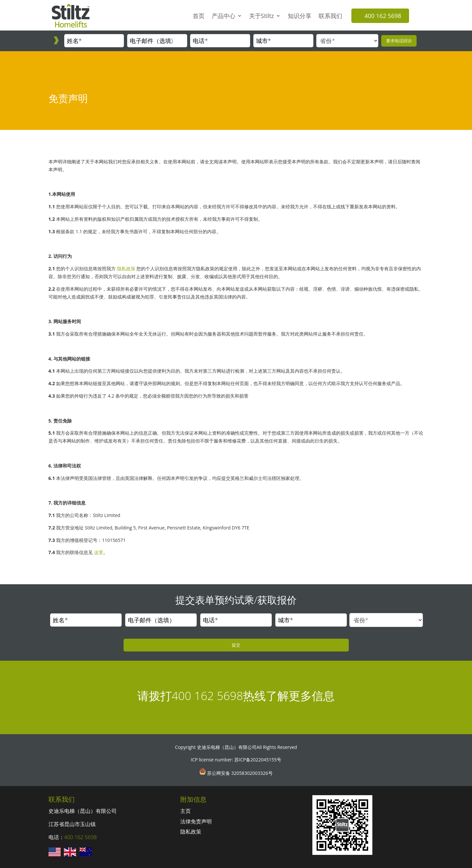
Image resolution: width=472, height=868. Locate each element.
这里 (99, 552)
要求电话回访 (399, 41)
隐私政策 (126, 269)
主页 (186, 811)
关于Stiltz (262, 16)
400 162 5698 (383, 16)
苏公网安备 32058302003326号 (239, 773)
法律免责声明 (196, 821)
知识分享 (300, 16)
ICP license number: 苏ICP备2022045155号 (236, 760)
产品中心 (224, 16)
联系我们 (330, 16)
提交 (236, 645)
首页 (199, 16)
